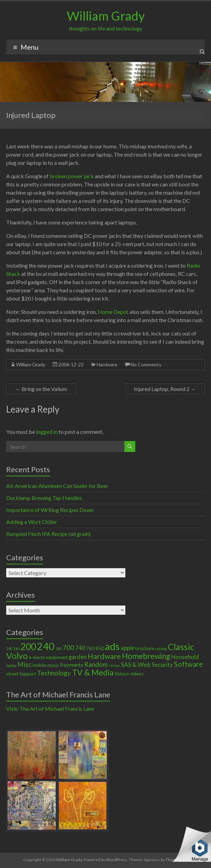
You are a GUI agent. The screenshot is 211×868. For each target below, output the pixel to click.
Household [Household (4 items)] (185, 657)
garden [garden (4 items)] (78, 657)
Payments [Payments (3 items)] (72, 665)
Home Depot (113, 312)
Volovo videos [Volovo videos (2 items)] (129, 674)
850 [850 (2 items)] (100, 648)
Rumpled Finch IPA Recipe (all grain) (48, 534)
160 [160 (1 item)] (16, 649)
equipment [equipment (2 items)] (57, 657)
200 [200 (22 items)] (28, 647)
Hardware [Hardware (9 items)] (104, 656)
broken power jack (72, 176)
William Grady (106, 16)
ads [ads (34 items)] (112, 646)
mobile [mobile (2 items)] (39, 665)
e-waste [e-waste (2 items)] (37, 657)
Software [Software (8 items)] (188, 664)
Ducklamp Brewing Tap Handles (44, 498)
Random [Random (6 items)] (96, 664)
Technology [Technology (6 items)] (54, 673)
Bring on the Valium (41, 389)
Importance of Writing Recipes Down (50, 510)
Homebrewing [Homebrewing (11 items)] (146, 656)
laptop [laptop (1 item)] (11, 665)
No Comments (146, 364)
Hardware (107, 364)
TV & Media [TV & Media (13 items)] (93, 672)
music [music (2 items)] (53, 665)
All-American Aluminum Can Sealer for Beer (57, 486)
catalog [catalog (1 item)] (161, 649)
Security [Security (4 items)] (162, 665)
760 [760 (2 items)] (90, 648)
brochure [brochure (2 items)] (145, 648)
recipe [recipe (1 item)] (114, 665)
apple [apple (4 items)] (127, 648)
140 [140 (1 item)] (9, 649)
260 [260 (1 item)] (59, 649)
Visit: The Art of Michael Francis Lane (50, 708)
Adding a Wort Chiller (32, 522)
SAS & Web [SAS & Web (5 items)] (136, 664)
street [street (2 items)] (12, 674)
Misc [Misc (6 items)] (24, 664)
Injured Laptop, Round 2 (165, 389)
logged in (47, 432)
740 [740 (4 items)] (80, 648)
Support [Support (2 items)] (28, 674)
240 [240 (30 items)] (46, 646)
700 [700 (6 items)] (68, 647)
